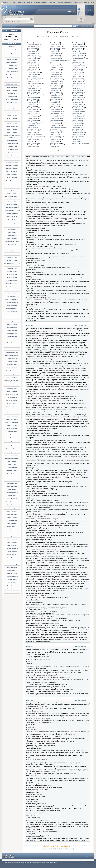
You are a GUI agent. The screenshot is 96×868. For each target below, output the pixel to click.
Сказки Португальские (12, 435)
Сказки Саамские (12, 468)
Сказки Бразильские (12, 181)
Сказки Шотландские (12, 573)
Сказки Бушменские (12, 190)
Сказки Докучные (12, 235)
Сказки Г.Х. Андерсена (12, 217)
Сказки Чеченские (12, 552)
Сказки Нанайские (12, 59)
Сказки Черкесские (12, 545)
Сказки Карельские (12, 305)
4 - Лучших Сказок (74, 36)
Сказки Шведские (12, 567)
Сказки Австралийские (12, 100)
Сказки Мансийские (12, 56)
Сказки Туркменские (12, 511)
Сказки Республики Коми (12, 455)
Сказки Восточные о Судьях (12, 210)
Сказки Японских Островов (12, 592)
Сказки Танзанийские (12, 492)
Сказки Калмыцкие (12, 293)
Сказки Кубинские (12, 327)
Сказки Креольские (12, 53)
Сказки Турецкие (12, 508)
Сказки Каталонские (12, 309)
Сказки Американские (12, 126)
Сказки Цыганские (12, 69)
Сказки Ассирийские (12, 143)
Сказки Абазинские (12, 90)
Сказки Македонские (12, 358)
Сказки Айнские (12, 112)
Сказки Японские (12, 589)
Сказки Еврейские (12, 251)
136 (66, 849)
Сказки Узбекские (12, 520)
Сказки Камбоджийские (12, 296)
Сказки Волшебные (12, 204)
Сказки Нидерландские (12, 394)
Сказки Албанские (12, 115)
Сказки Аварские (12, 97)
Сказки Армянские (12, 140)
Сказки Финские (12, 533)
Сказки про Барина (12, 441)
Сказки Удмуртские (12, 514)
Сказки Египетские (12, 254)
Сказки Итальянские (12, 284)
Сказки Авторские (12, 103)
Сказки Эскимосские (12, 84)
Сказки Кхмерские (12, 337)
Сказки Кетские (12, 315)
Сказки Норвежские (12, 401)
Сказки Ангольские (12, 132)
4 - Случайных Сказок (62, 36)
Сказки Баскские (12, 156)
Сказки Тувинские (12, 505)
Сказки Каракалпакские (12, 299)
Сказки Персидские (12, 428)
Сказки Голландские (12, 223)
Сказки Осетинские (12, 416)
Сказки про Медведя (12, 449)
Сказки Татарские (12, 496)
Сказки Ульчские (12, 527)
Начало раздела (41, 36)
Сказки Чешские (12, 555)
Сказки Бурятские (12, 187)
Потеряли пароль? (15, 21)
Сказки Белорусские (12, 165)
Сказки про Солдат (12, 452)
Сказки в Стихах (12, 193)
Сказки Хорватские (12, 542)
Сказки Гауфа (12, 220)
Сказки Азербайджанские (12, 109)
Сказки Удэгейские (12, 517)
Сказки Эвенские (12, 78)
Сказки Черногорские (12, 548)
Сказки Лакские (12, 340)
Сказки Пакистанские (12, 419)
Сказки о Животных (12, 407)
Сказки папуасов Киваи (12, 422)
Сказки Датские (12, 232)
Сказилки (12, 47)
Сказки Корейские (12, 321)
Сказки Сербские (12, 474)
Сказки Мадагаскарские (12, 355)
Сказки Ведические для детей (35, 129)
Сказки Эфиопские (12, 583)
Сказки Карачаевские (12, 302)
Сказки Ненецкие (12, 388)
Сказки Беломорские (12, 162)
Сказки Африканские (12, 150)
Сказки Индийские (12, 268)
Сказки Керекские (12, 312)
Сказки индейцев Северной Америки (60, 60)
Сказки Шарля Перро (12, 564)
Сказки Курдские (12, 333)
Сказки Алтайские (12, 123)
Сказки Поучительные (12, 438)
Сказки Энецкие (12, 81)
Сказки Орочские (12, 413)
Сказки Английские (12, 129)
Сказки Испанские (12, 281)
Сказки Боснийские (12, 178)
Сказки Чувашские (12, 558)
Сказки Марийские (12, 362)
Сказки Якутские (12, 586)
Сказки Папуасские (12, 425)
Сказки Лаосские (12, 343)
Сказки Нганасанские (12, 62)
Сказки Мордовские (12, 374)
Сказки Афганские (12, 147)
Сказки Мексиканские (12, 365)
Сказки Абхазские (12, 93)
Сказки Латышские (12, 346)
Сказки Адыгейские (12, 106)
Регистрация (7, 21)
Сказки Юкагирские (12, 87)
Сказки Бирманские (12, 171)
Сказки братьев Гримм (12, 184)
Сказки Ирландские (12, 274)
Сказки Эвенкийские (12, 75)
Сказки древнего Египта (12, 242)
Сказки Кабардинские (12, 287)
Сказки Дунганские (12, 248)
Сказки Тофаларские (12, 502)
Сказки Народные (12, 377)
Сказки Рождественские (12, 458)
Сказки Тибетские (12, 499)
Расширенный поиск (86, 26)
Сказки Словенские (12, 480)
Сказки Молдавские (12, 368)
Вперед (71, 849)
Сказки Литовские (12, 349)
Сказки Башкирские (12, 159)
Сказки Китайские (12, 318)
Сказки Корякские (12, 324)
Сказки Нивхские (12, 65)
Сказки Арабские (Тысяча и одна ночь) (37, 94)
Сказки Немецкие (12, 385)
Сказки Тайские (12, 489)
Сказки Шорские (12, 570)
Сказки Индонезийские (12, 50)
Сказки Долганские (12, 239)
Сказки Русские (12, 464)
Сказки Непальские (12, 391)
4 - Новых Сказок (51, 36)
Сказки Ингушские (12, 257)
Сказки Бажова (12, 153)
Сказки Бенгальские (12, 168)
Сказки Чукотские (12, 561)
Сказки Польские (12, 432)
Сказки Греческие (12, 226)
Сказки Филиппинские (12, 530)
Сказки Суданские (12, 483)
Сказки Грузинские (12, 229)
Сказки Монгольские (12, 371)
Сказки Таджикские (12, 486)
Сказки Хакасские (12, 539)
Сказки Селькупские (12, 471)
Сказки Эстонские (12, 580)
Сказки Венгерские (12, 201)
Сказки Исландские (12, 278)
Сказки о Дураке (12, 404)
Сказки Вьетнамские (12, 214)
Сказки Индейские (12, 260)
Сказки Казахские (12, 290)
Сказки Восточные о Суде (12, 207)
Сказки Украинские (12, 524)
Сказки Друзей (12, 245)
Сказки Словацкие (12, 477)
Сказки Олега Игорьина (12, 410)
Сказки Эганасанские (12, 577)
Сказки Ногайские (12, 397)
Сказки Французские (12, 536)
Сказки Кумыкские (12, 330)
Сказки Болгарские (12, 175)
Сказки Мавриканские (12, 352)
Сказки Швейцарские (12, 72)
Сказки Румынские (12, 461)
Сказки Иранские (12, 271)
